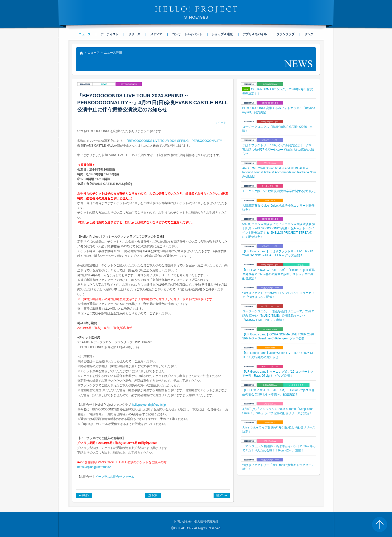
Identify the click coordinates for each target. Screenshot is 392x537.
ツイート (220, 123)
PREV (86, 496)
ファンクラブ (285, 34)
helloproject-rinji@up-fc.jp (149, 405)
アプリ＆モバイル (255, 34)
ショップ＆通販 (222, 34)
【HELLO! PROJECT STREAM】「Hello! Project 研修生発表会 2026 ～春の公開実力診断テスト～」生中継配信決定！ (278, 274)
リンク (309, 34)
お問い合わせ (183, 521)
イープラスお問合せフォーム (115, 477)
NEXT (219, 496)
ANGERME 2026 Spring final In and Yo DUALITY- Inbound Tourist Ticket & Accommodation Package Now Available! (279, 173)
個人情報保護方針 (206, 521)
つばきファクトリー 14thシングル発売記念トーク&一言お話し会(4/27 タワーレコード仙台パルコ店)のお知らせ (278, 150)
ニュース (93, 53)
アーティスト (109, 34)
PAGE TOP (379, 524)
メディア (156, 34)
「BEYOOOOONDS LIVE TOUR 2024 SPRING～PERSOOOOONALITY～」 (177, 141)
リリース (134, 34)
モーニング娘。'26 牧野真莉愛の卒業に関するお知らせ (279, 191)
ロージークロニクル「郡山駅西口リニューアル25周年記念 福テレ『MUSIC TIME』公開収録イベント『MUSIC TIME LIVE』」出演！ (278, 316)
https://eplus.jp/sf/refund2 (94, 467)
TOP (154, 496)
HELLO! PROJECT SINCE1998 (196, 13)
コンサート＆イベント (187, 34)
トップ (81, 54)
